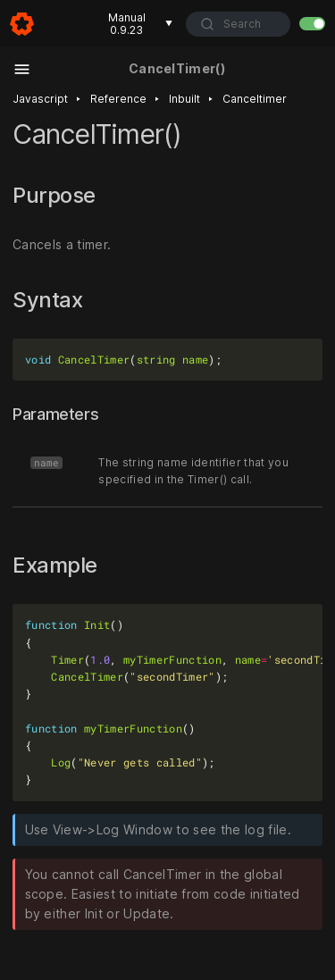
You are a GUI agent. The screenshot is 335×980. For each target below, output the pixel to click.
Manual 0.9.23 (141, 24)
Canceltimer (255, 99)
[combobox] (238, 24)
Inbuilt (184, 99)
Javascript (40, 99)
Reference (118, 99)
